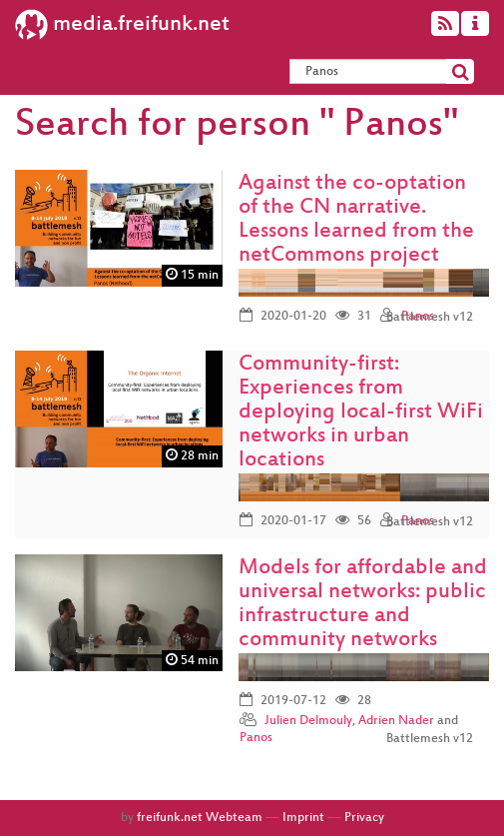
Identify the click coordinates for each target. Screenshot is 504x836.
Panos (256, 738)
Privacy (364, 818)
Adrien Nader (396, 721)
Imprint (303, 818)
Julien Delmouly (308, 721)
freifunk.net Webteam (200, 818)
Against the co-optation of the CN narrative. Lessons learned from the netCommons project (356, 220)
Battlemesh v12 (430, 318)
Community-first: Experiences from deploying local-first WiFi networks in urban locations (361, 413)
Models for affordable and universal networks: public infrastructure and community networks (363, 605)
